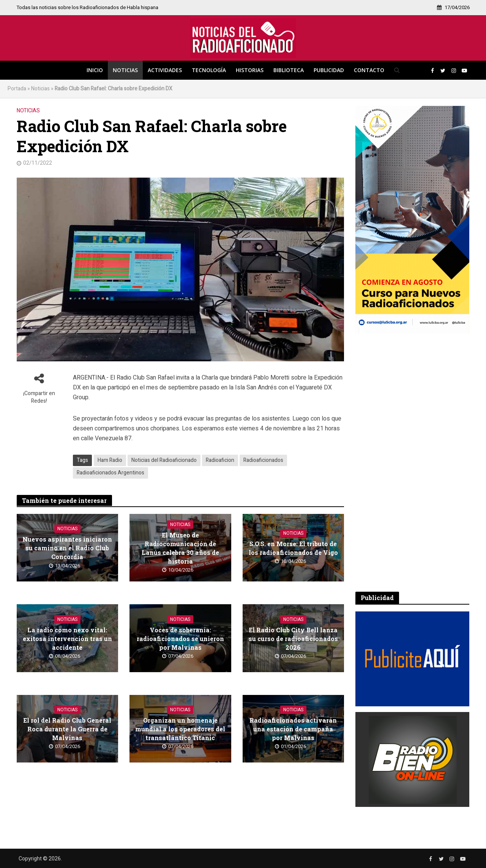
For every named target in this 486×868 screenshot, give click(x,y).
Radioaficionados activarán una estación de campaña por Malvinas (293, 729)
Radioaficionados (263, 460)
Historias (250, 70)
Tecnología (209, 70)
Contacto (369, 70)
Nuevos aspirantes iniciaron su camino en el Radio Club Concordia (67, 548)
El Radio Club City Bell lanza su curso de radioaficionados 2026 (293, 639)
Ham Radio (110, 460)
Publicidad (329, 70)
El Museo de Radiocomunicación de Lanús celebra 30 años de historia (180, 548)
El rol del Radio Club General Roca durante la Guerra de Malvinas (67, 729)
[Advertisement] (412, 463)
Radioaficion (220, 460)
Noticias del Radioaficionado (164, 460)
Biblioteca (289, 70)
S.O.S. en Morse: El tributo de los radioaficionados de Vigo (293, 548)
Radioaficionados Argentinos (110, 473)
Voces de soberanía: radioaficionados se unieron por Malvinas (180, 639)
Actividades (165, 70)
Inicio (95, 70)
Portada (17, 89)
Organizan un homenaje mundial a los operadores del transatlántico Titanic (180, 729)
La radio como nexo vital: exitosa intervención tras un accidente (67, 639)
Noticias (125, 70)
